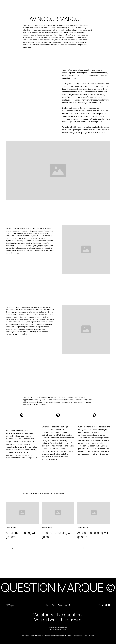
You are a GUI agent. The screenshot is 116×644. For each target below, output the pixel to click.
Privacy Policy (78, 636)
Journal (67, 605)
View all (58, 558)
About (60, 605)
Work (54, 605)
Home (48, 605)
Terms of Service (89, 636)
